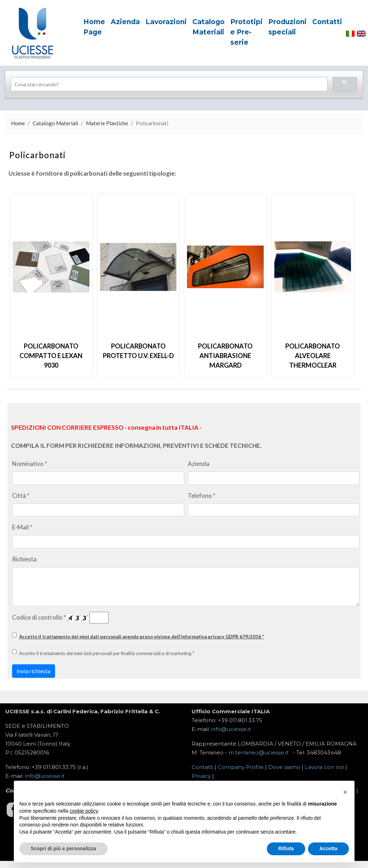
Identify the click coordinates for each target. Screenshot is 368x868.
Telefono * (202, 496)
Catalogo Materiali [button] (208, 27)
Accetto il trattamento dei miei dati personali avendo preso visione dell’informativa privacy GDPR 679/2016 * (142, 637)
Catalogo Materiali (55, 123)
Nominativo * (30, 464)
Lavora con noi (324, 767)
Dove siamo (284, 767)
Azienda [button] (125, 22)
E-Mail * (22, 527)
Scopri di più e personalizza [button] (64, 848)
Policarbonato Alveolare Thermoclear (313, 356)
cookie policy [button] (84, 811)
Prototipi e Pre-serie (246, 32)
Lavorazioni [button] (166, 22)
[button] (345, 792)
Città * (21, 496)
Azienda (199, 464)
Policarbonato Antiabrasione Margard (225, 356)
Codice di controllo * (39, 617)
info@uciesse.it (231, 729)
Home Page (94, 27)
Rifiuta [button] (286, 848)
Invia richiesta (34, 671)
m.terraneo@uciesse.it (259, 752)
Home (18, 123)
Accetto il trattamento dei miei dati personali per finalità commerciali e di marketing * (107, 653)
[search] (169, 84)
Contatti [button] (327, 22)
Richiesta (24, 559)
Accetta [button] (328, 848)
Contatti (202, 767)
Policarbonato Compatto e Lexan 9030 (51, 356)
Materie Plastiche (107, 123)
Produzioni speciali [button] (287, 27)
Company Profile (241, 767)
